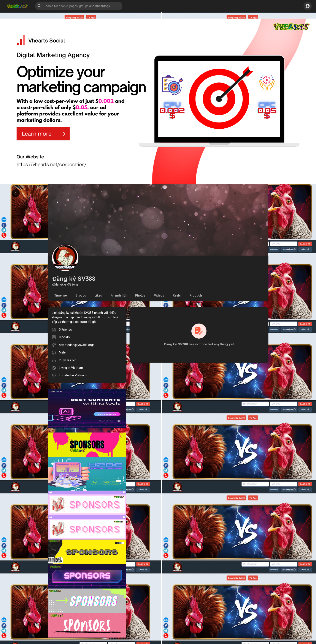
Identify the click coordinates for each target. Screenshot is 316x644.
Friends (119, 296)
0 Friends (65, 330)
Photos (140, 295)
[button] (79, 6)
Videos (159, 295)
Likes (98, 295)
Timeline (61, 295)
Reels (177, 295)
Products (196, 295)
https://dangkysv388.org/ (77, 345)
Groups (81, 295)
